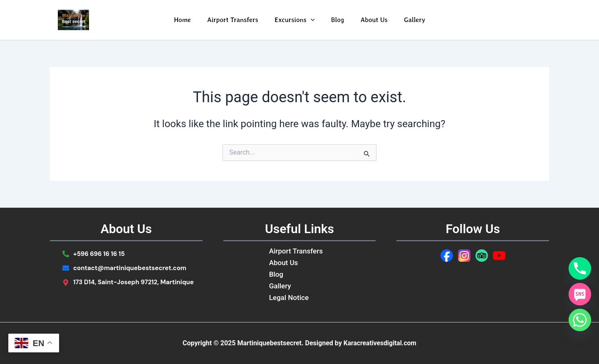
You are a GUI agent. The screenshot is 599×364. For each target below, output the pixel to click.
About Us (370, 20)
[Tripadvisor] (482, 256)
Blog (336, 20)
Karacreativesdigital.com (380, 343)
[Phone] (580, 268)
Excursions (296, 20)
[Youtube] (499, 256)
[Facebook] (447, 256)
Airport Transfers (237, 20)
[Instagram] (464, 256)
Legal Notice (289, 298)
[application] (312, 20)
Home (190, 20)
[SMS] (580, 294)
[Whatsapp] (580, 320)
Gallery (407, 20)
